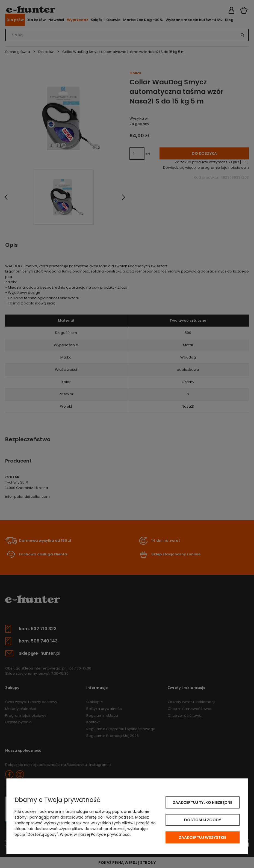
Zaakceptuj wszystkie (203, 837)
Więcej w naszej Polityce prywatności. (95, 834)
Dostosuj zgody (203, 820)
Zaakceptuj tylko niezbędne (203, 802)
